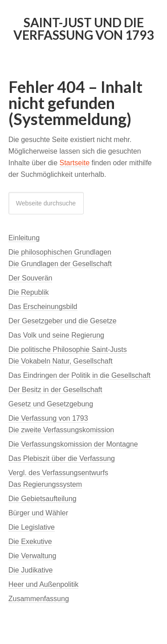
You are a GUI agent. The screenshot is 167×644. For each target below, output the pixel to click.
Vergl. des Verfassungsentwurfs (58, 473)
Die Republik (29, 292)
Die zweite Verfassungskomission (61, 430)
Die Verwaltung (33, 556)
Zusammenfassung (39, 599)
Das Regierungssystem (45, 484)
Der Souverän (31, 278)
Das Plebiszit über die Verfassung (62, 458)
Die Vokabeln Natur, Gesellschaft (61, 361)
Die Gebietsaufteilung (43, 499)
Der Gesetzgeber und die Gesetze (63, 321)
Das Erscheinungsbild (43, 307)
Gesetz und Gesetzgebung (51, 404)
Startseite (75, 163)
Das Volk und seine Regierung (56, 335)
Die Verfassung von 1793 (48, 418)
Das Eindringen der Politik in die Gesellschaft (79, 375)
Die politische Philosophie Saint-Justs (68, 349)
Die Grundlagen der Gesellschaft (60, 264)
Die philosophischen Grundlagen (60, 252)
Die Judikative (31, 570)
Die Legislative (32, 527)
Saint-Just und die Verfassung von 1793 (83, 29)
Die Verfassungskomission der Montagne (73, 444)
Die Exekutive (30, 542)
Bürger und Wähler (38, 513)
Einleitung (24, 238)
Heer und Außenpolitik (43, 584)
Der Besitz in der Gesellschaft (55, 390)
